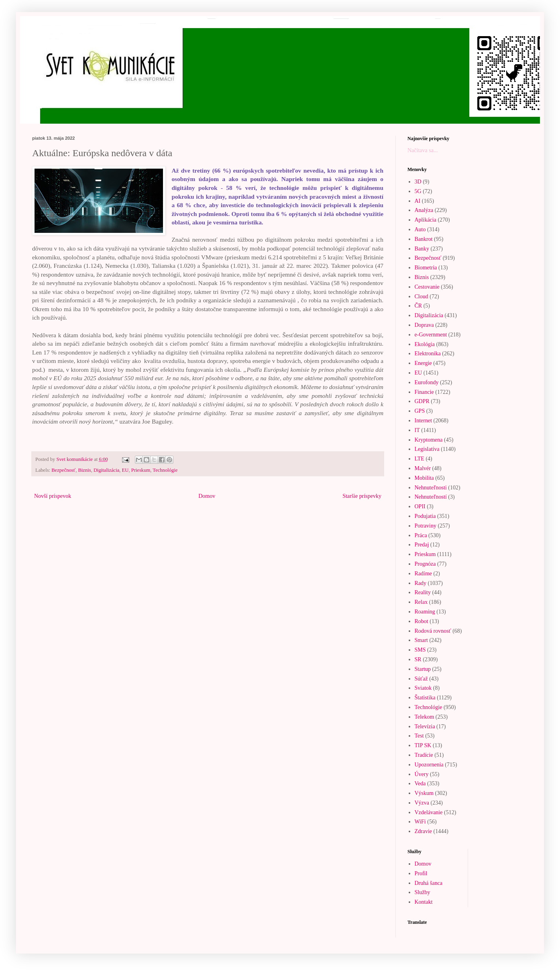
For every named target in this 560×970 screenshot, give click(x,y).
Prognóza (425, 564)
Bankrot (424, 239)
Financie (424, 392)
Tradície (424, 755)
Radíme (424, 574)
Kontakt (424, 902)
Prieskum (141, 470)
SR (418, 659)
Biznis (84, 470)
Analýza (424, 210)
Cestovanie (427, 287)
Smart (421, 640)
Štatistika (425, 698)
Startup (423, 669)
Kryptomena (429, 440)
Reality (423, 592)
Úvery (422, 774)
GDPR (422, 401)
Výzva (422, 803)
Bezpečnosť (63, 470)
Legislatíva (427, 449)
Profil (421, 873)
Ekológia (425, 344)
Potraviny (426, 526)
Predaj (422, 545)
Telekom (425, 717)
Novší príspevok (53, 496)
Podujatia (425, 516)
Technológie (165, 470)
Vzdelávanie (429, 812)
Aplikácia (426, 220)
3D (418, 182)
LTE (419, 459)
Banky (422, 249)
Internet (424, 421)
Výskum (424, 793)
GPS (420, 411)
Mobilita (424, 478)
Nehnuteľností (431, 497)
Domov (207, 496)
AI (418, 201)
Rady (421, 583)
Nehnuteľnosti (431, 488)
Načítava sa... (423, 150)
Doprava (424, 325)
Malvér (423, 468)
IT (417, 430)
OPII (420, 506)
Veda (420, 784)
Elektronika (428, 354)
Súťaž (421, 679)
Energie (423, 363)
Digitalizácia (106, 470)
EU (125, 470)
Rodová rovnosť (433, 631)
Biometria (426, 268)
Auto (420, 229)
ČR (418, 306)
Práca (421, 535)
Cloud (422, 297)
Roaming (425, 612)
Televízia (425, 726)
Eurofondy (427, 382)
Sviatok (423, 688)
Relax (421, 602)
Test (419, 736)
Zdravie (424, 831)
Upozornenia (429, 765)
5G (418, 191)
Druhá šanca (429, 883)
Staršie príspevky (362, 496)
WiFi (420, 822)
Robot (422, 621)
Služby (423, 892)
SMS (420, 650)
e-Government (431, 335)
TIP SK (423, 745)
